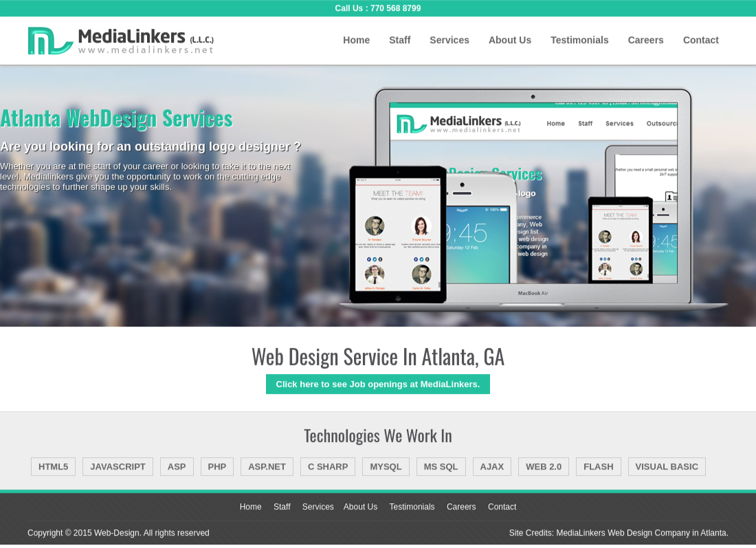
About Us (510, 40)
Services (449, 40)
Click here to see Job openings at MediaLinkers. (378, 384)
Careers (646, 40)
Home (356, 40)
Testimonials (580, 40)
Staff (400, 40)
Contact (701, 40)
